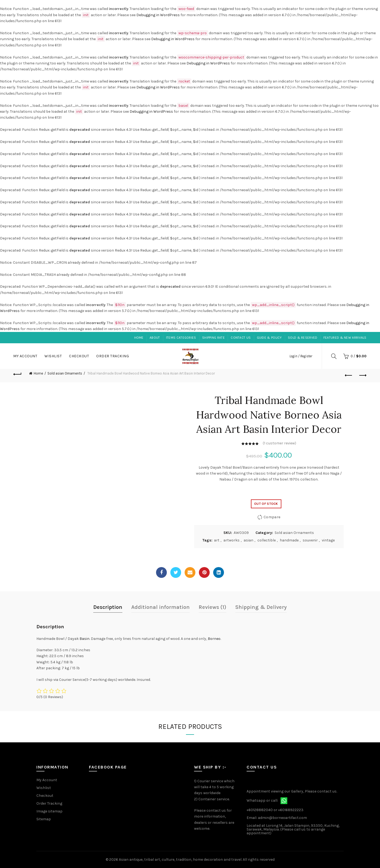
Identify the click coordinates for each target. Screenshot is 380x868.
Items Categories (181, 338)
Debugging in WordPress (158, 15)
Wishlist (53, 356)
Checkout (79, 356)
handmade (289, 540)
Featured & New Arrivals (345, 338)
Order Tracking (113, 356)
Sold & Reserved (303, 338)
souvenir (310, 540)
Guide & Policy (269, 338)
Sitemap (44, 819)
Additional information (160, 607)
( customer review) (279, 443)
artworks (232, 540)
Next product (362, 375)
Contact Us (241, 338)
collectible (267, 540)
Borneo (214, 639)
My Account (25, 356)
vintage (328, 540)
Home (139, 338)
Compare (272, 517)
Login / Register (301, 356)
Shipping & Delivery (261, 607)
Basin (84, 639)
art (217, 540)
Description (108, 607)
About (155, 338)
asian (248, 540)
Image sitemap (49, 811)
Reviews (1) (213, 607)
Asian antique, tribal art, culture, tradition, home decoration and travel (180, 860)
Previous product (349, 375)
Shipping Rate (213, 338)
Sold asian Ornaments (65, 373)
